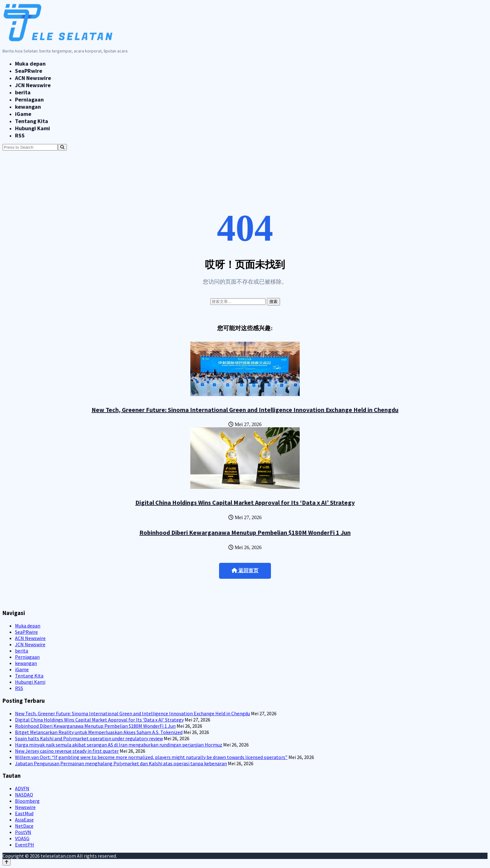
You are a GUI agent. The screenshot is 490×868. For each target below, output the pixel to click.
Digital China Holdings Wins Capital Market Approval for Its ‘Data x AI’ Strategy (245, 502)
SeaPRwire (29, 71)
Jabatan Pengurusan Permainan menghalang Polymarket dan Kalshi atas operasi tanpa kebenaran (121, 763)
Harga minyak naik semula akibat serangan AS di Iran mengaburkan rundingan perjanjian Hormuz (119, 745)
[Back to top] (7, 862)
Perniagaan (29, 99)
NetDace (24, 826)
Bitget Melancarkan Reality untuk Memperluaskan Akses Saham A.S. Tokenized (99, 732)
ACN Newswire (33, 78)
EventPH (25, 845)
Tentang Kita (32, 121)
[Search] (62, 147)
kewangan (28, 107)
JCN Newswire (33, 85)
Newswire (25, 807)
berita (23, 92)
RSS (20, 135)
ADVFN (22, 788)
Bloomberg (27, 801)
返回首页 (245, 570)
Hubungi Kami (32, 128)
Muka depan (30, 64)
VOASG (22, 838)
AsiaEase (24, 820)
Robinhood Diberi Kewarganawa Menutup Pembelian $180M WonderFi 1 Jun (245, 532)
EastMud (24, 813)
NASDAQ (24, 795)
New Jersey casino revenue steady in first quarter (67, 751)
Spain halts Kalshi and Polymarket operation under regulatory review (89, 738)
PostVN (23, 832)
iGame (23, 114)
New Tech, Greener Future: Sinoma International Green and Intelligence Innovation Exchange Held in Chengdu (245, 410)
